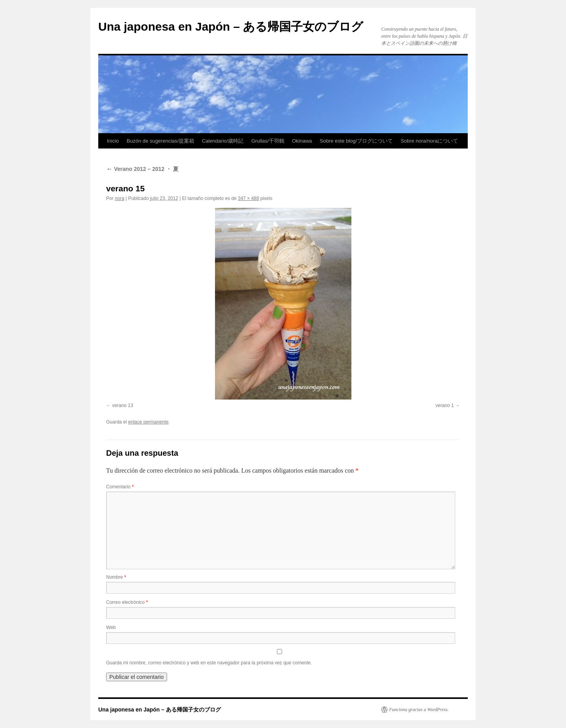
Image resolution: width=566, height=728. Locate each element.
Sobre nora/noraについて (429, 141)
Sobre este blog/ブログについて (357, 141)
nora (119, 198)
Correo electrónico (127, 602)
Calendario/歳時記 (223, 141)
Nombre (116, 577)
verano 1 (445, 405)
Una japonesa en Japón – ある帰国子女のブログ (231, 27)
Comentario (120, 487)
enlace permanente (148, 422)
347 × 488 (248, 198)
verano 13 (122, 405)
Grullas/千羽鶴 (268, 141)
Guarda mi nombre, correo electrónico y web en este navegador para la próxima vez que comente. (209, 663)
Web (111, 627)
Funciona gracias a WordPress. (419, 710)
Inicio (113, 141)
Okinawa (302, 141)
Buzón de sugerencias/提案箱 (160, 141)
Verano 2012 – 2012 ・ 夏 (142, 169)
